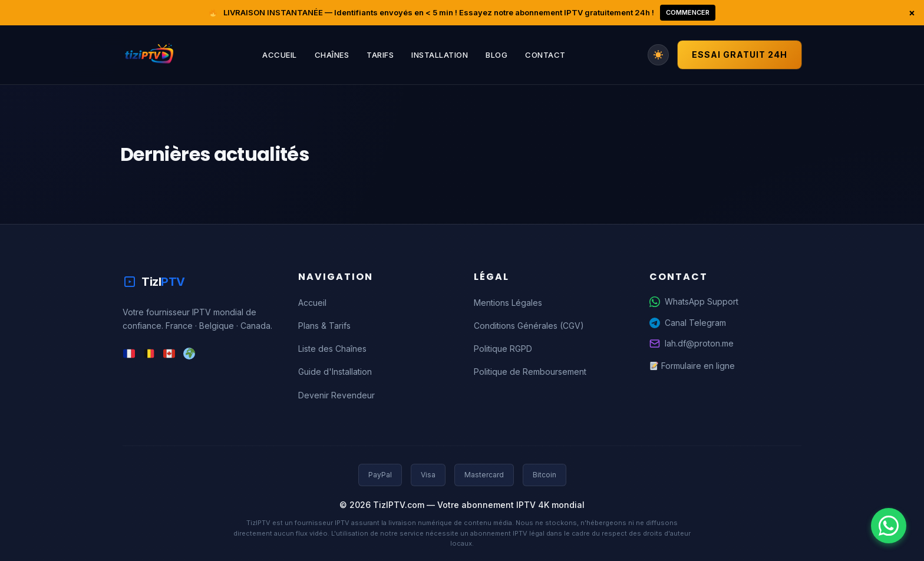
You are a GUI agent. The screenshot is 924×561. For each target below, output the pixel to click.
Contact (545, 55)
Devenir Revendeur (336, 395)
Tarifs (380, 55)
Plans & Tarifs (324, 326)
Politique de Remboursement (530, 372)
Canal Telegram (688, 323)
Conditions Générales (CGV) (529, 326)
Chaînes (332, 55)
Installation (440, 55)
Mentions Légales (508, 303)
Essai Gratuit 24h (740, 55)
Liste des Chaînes (332, 349)
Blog (496, 55)
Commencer (688, 12)
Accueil (280, 55)
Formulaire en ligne (692, 366)
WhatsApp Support (694, 302)
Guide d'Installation (335, 372)
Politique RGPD (503, 349)
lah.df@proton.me (692, 344)
